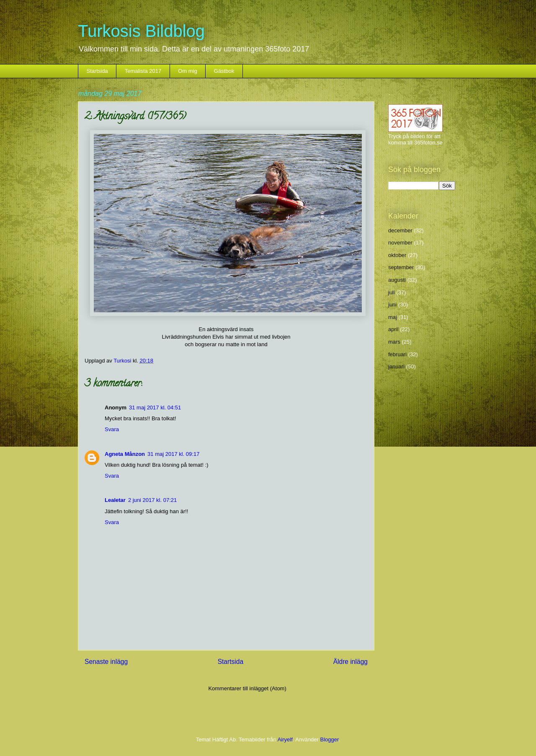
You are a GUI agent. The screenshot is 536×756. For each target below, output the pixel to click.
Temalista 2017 (143, 71)
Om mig (188, 71)
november (400, 243)
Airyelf (285, 739)
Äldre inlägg (350, 662)
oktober (397, 255)
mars (394, 342)
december (400, 230)
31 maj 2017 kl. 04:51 (155, 408)
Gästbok (224, 71)
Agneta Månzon (125, 454)
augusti (397, 280)
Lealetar (115, 500)
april (393, 329)
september (401, 267)
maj (393, 317)
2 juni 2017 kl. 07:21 (152, 500)
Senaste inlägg (106, 662)
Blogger (330, 739)
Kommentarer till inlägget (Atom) (247, 688)
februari (397, 354)
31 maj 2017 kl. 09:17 (173, 454)
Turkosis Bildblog (141, 31)
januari (396, 366)
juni (392, 305)
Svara (112, 429)
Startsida (97, 71)
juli (392, 292)
